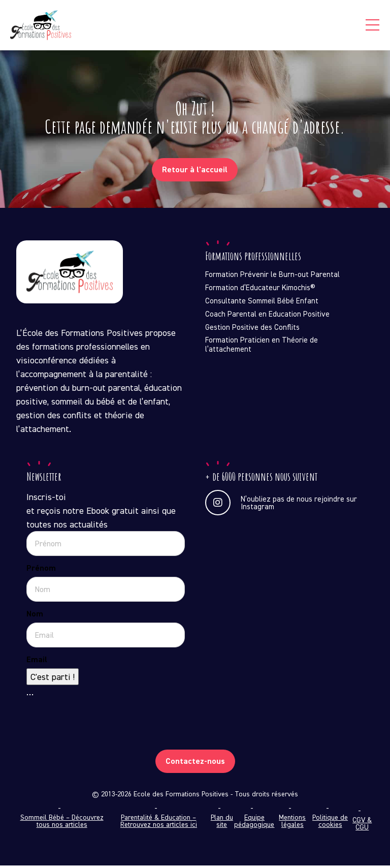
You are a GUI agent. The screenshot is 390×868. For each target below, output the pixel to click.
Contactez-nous (195, 764)
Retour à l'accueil (195, 172)
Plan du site (222, 823)
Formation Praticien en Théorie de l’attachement (262, 347)
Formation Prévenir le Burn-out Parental (272, 277)
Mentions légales (292, 823)
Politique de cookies (330, 823)
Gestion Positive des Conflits (252, 330)
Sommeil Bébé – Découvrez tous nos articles (62, 823)
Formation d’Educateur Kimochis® (260, 290)
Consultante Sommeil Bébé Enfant (262, 303)
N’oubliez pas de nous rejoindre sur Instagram (281, 505)
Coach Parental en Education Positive (267, 317)
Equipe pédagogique (254, 823)
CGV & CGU (362, 826)
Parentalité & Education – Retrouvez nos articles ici (159, 823)
